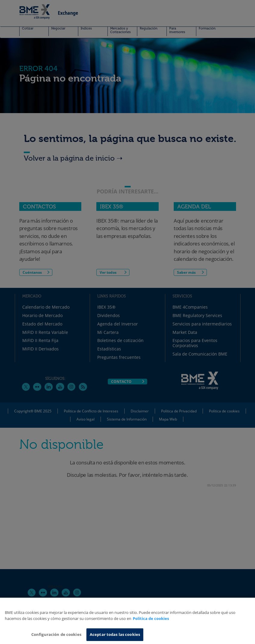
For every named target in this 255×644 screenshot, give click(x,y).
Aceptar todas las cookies (115, 634)
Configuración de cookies (56, 634)
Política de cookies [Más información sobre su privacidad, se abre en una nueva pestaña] (151, 618)
